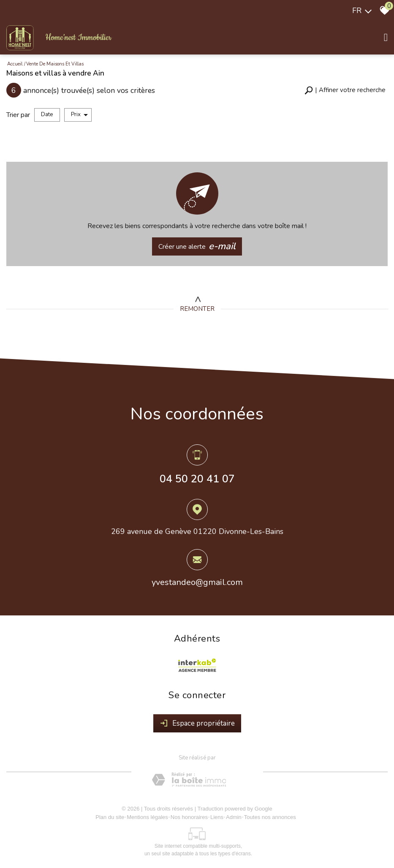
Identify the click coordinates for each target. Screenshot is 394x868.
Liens (217, 817)
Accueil (15, 64)
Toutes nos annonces (270, 817)
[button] (345, 90)
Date (47, 114)
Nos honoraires (189, 817)
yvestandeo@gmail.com (197, 584)
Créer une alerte (197, 246)
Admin (234, 817)
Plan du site (110, 817)
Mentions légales (147, 817)
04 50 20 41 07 (197, 479)
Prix (79, 114)
